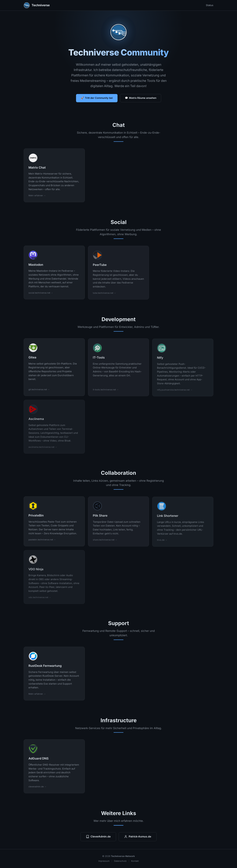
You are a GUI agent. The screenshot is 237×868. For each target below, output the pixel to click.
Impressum (104, 861)
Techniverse (37, 5)
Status (210, 5)
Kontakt (135, 861)
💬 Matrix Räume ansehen (141, 98)
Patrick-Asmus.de (138, 838)
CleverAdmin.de (98, 838)
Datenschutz (120, 861)
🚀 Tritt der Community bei (97, 98)
